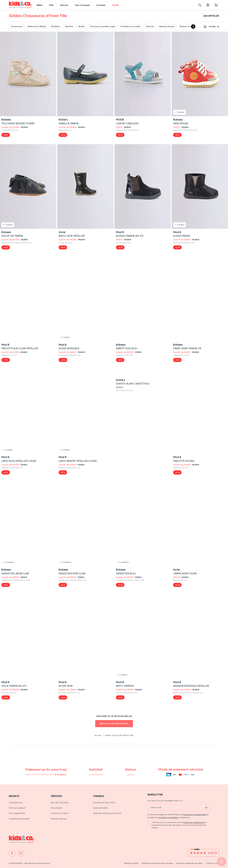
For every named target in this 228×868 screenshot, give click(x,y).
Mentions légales (131, 862)
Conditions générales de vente (189, 862)
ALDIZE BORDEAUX (69, 268)
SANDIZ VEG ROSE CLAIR (72, 342)
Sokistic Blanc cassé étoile (133, 306)
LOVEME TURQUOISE (127, 123)
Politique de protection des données (157, 862)
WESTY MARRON (125, 377)
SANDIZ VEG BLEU (126, 342)
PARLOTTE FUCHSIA (184, 306)
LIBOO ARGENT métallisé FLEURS (78, 306)
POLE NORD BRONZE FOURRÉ (18, 123)
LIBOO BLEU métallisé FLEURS (19, 306)
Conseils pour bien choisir (104, 801)
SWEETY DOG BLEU (127, 271)
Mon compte (57, 807)
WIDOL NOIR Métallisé (72, 236)
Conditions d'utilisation (168, 816)
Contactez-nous (16, 801)
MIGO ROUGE (181, 123)
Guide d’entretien (100, 807)
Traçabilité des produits (19, 818)
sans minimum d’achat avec (40, 773)
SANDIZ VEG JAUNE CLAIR (15, 342)
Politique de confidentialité (194, 813)
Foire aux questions (17, 807)
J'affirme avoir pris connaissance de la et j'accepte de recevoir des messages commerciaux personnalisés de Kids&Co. (179, 824)
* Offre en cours (212, 862)
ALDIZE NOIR (66, 377)
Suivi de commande (60, 801)
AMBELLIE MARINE (69, 123)
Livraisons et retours (60, 812)
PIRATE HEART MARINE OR (187, 271)
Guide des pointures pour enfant (107, 812)
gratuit (131, 773)
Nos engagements (17, 812)
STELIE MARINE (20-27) (14, 373)
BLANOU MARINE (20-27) (130, 236)
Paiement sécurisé (59, 818)
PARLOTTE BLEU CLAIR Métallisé (20, 271)
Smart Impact (44, 862)
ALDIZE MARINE (182, 236)
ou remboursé (96, 773)
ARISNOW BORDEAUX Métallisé (191, 377)
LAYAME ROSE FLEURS (185, 342)
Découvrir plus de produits (114, 414)
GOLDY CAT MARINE (12, 236)
